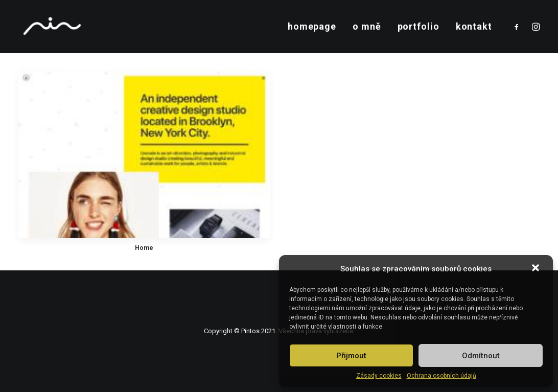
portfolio (418, 26)
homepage (312, 26)
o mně (367, 26)
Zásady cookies (379, 376)
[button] (537, 269)
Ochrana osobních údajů (441, 376)
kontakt (474, 26)
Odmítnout (481, 356)
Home (144, 248)
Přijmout (351, 356)
